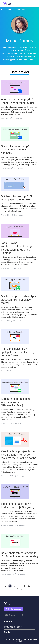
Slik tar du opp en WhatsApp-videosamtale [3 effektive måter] (19, 300)
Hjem (2, 9)
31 (17, 589)
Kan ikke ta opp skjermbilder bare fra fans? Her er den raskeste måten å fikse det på (19, 455)
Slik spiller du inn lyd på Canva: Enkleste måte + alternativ (15, 150)
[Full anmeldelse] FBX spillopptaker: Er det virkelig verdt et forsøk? (17, 352)
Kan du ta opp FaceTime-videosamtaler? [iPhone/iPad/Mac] (16, 402)
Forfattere (10, 9)
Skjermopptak (17, 118)
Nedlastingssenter (13, 609)
